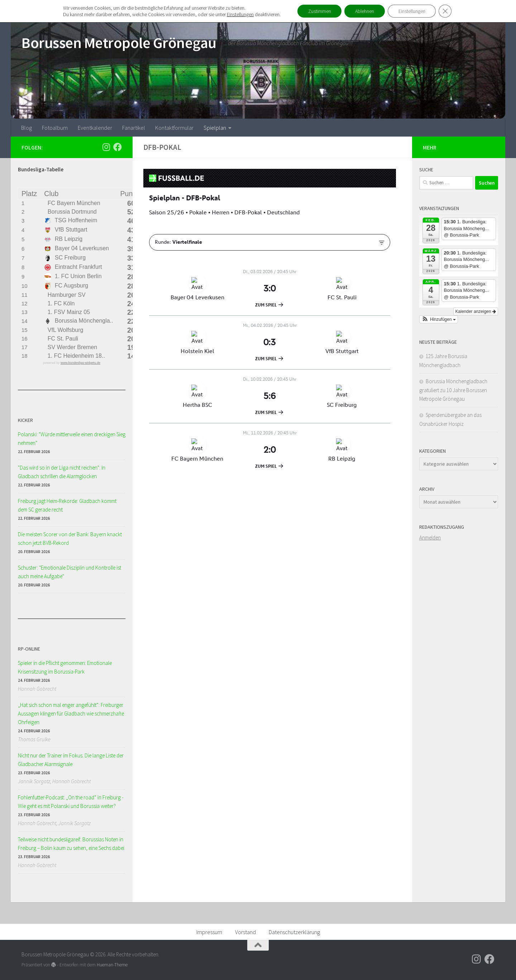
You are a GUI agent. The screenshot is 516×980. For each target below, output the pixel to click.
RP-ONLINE (29, 649)
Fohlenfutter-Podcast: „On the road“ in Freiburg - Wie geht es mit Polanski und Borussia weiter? (71, 802)
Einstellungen (240, 14)
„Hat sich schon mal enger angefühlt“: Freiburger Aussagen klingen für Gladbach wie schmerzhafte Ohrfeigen (71, 713)
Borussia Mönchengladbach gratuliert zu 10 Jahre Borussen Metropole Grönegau (453, 390)
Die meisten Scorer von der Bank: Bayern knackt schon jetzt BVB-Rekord (70, 539)
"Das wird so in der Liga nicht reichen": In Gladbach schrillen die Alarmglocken (62, 472)
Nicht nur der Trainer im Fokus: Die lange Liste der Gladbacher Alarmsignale (71, 760)
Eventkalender (95, 128)
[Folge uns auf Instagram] (106, 147)
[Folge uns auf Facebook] (118, 147)
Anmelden (430, 537)
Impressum (209, 932)
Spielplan (215, 128)
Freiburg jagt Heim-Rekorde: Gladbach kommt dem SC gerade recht (67, 505)
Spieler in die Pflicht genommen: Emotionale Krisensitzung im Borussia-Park (65, 667)
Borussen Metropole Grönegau (119, 43)
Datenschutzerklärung (294, 932)
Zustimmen (319, 11)
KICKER (25, 420)
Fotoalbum (55, 128)
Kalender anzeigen (476, 311)
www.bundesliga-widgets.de (80, 363)
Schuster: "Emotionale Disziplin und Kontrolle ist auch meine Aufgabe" (70, 572)
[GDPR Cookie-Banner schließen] (445, 11)
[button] (439, 319)
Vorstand (245, 932)
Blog (27, 128)
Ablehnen (365, 11)
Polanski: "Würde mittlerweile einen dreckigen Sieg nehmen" (72, 439)
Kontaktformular (174, 128)
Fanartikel (134, 128)
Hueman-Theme (112, 965)
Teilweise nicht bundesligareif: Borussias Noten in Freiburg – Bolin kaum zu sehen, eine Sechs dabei (71, 844)
